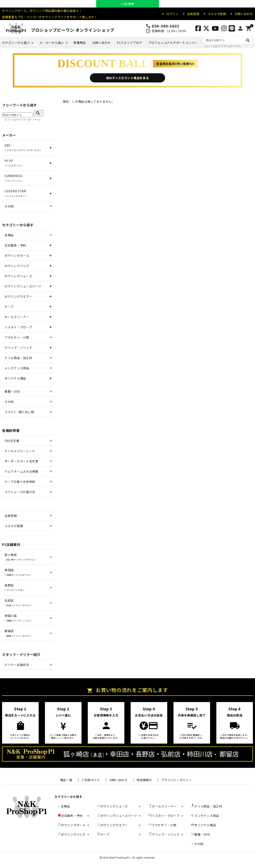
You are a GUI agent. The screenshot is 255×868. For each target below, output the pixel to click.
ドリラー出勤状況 (17, 665)
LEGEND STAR (16, 193)
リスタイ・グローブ (18, 327)
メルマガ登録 (217, 14)
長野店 (15, 587)
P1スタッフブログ (129, 43)
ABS (23, 147)
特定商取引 (144, 780)
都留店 (18, 633)
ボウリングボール (17, 256)
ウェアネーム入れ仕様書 (22, 471)
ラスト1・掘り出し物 (19, 412)
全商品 (9, 235)
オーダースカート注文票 (21, 461)
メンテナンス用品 (17, 368)
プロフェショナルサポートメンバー (173, 43)
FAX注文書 (12, 441)
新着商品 (80, 43)
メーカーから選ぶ (52, 43)
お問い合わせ (244, 14)
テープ (9, 307)
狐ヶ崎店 (20, 557)
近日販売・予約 (15, 245)
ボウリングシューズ (18, 276)
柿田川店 (18, 618)
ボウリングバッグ (17, 266)
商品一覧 (66, 780)
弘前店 (18, 603)
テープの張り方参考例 (20, 482)
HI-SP (14, 163)
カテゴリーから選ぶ (16, 43)
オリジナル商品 (15, 378)
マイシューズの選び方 (20, 492)
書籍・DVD (12, 391)
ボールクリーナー (17, 317)
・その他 (197, 844)
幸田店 (18, 572)
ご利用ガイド (91, 780)
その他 (9, 206)
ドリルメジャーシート (20, 451)
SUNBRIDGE (14, 178)
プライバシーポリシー (177, 780)
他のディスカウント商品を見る (128, 78)
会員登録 (193, 14)
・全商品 (64, 806)
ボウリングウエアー (18, 296)
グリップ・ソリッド (18, 348)
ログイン (173, 14)
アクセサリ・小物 (17, 337)
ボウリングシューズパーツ (23, 286)
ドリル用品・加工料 (18, 358)
